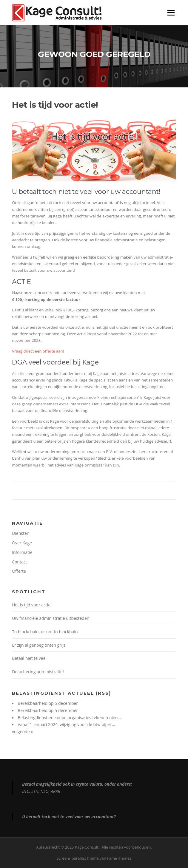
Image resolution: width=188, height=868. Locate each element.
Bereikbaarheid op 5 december (48, 703)
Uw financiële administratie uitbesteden (51, 618)
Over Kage (22, 543)
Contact (19, 562)
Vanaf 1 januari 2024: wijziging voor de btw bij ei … (66, 724)
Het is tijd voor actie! (32, 605)
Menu (171, 13)
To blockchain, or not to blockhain (45, 632)
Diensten (21, 533)
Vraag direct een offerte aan (37, 351)
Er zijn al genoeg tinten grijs (39, 645)
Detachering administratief (38, 672)
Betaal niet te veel (29, 658)
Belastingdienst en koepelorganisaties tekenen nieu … (70, 718)
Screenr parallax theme (78, 858)
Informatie (22, 552)
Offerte (19, 571)
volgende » (22, 732)
